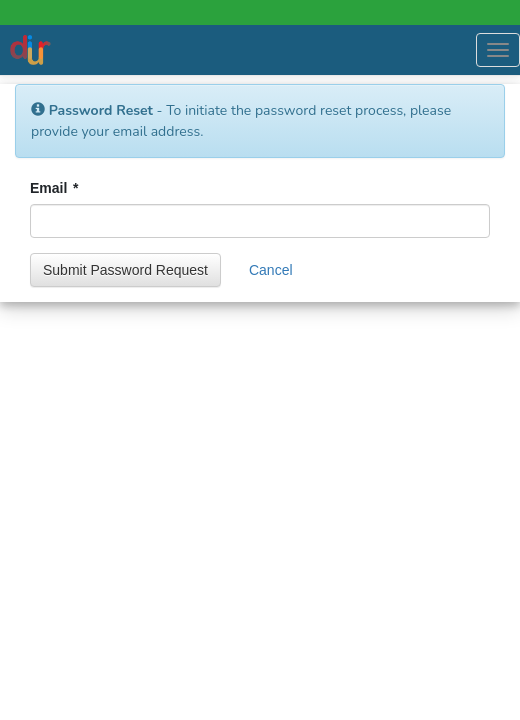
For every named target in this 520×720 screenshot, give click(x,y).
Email (54, 188)
